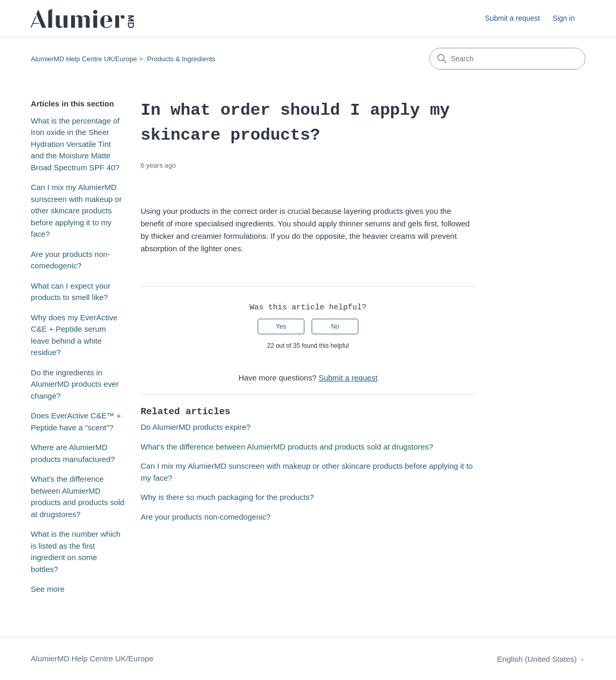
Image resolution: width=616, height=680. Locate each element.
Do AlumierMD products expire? (196, 427)
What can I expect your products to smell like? (70, 292)
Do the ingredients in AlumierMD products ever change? (75, 384)
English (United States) (541, 659)
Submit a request (513, 18)
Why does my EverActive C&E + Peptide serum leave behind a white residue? (74, 335)
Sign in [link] (564, 18)
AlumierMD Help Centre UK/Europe (84, 59)
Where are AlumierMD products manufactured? (73, 453)
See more (48, 589)
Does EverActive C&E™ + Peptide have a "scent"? (76, 421)
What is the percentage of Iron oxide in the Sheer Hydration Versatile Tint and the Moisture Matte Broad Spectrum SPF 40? (75, 144)
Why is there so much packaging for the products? (227, 497)
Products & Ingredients (181, 59)
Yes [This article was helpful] (281, 327)
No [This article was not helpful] (335, 327)
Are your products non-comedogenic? (70, 260)
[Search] (507, 59)
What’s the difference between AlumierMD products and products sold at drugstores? (77, 497)
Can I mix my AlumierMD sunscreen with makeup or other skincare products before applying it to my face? (76, 210)
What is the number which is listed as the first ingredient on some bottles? (76, 552)
